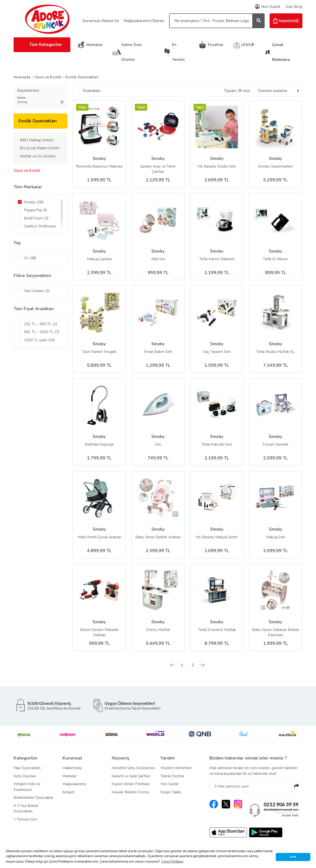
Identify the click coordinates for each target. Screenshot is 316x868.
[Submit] (296, 786)
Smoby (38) (34, 202)
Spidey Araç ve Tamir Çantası (158, 169)
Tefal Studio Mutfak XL (276, 352)
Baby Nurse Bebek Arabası (158, 537)
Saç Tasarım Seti (217, 352)
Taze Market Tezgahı (99, 352)
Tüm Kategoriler (42, 45)
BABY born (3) (36, 218)
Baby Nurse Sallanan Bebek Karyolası (276, 632)
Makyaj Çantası (99, 259)
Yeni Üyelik (169, 784)
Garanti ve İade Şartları (131, 776)
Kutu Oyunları (25, 776)
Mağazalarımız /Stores (144, 21)
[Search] (217, 21)
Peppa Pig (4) (36, 210)
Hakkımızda (72, 768)
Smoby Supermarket (276, 166)
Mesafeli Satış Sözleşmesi (133, 768)
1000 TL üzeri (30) (39, 340)
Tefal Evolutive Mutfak (217, 630)
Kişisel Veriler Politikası (131, 784)
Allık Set (158, 259)
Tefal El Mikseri (276, 259)
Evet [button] (293, 857)
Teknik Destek (172, 776)
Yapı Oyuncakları (27, 768)
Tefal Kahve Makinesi (217, 259)
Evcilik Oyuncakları (82, 77)
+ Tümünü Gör (25, 819)
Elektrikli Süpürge (99, 444)
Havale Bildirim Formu (130, 792)
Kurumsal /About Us (101, 21)
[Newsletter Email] (256, 786)
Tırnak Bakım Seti (158, 352)
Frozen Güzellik (276, 444)
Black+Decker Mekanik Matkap (99, 632)
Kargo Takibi (171, 792)
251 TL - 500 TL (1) (41, 324)
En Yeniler (178, 52)
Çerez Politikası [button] (172, 862)
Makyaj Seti (276, 537)
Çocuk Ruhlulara (281, 52)
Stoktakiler (92, 91)
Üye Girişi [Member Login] (294, 7)
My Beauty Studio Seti (217, 166)
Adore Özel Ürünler (132, 52)
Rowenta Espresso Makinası (99, 166)
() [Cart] (286, 21)
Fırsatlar (216, 45)
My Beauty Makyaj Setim (217, 537)
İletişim (69, 792)
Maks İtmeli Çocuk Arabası (99, 537)
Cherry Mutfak (158, 630)
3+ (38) (30, 258)
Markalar (95, 45)
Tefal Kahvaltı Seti (217, 444)
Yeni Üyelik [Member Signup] (268, 7)
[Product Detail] (82, 108)
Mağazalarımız (74, 784)
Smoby (99, 159)
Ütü (158, 444)
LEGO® (248, 45)
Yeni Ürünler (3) (37, 291)
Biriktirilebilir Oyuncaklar (33, 798)
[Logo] (47, 19)
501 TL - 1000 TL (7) (42, 332)
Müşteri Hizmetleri (176, 768)
